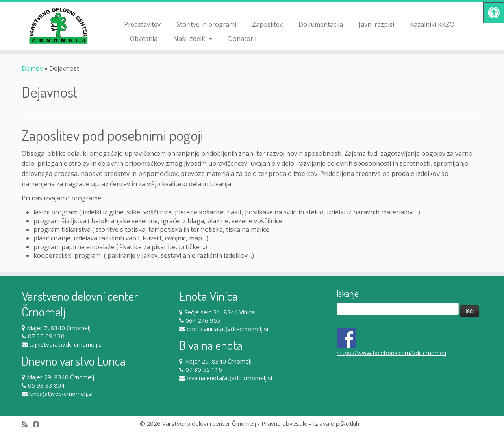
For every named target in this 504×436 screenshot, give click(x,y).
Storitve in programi (206, 24)
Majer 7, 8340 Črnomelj (59, 328)
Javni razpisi (376, 24)
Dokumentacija (321, 24)
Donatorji (242, 39)
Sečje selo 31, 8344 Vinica (219, 312)
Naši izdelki (193, 39)
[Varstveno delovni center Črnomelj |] (58, 26)
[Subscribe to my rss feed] (27, 424)
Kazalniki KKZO (432, 24)
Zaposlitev (267, 24)
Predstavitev (142, 24)
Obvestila (144, 39)
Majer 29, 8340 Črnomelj (60, 377)
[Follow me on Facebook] (39, 424)
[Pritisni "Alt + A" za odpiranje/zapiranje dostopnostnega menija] (494, 12)
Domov (32, 68)
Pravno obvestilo (284, 423)
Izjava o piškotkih (336, 423)
